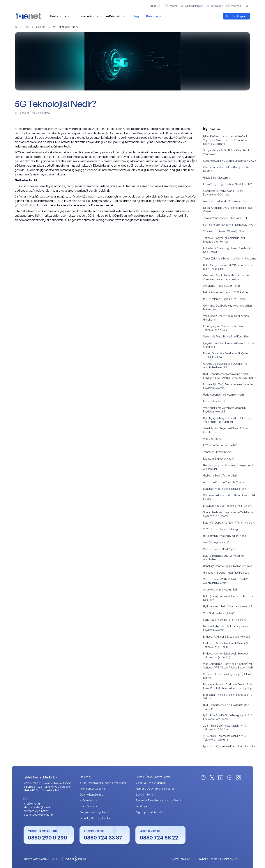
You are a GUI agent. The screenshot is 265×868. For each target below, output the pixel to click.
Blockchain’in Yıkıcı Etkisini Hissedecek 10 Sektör (228, 697)
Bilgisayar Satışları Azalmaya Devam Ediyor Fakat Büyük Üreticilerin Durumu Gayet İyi (229, 686)
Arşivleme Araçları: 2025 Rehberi (223, 286)
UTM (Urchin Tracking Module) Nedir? (225, 536)
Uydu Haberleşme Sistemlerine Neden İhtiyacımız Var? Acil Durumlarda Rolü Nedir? (229, 376)
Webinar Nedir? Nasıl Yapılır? (220, 549)
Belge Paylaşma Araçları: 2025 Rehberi (226, 292)
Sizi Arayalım (237, 16)
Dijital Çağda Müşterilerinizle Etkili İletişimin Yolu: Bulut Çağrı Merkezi (229, 420)
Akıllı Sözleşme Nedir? (216, 542)
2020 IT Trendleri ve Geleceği (221, 529)
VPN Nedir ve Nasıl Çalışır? (219, 613)
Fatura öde (214, 6)
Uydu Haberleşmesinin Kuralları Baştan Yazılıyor (226, 707)
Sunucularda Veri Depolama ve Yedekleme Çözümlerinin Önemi (228, 514)
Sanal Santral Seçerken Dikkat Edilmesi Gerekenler (226, 430)
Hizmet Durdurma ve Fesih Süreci (155, 789)
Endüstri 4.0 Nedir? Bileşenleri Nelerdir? (227, 637)
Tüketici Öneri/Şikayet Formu (153, 777)
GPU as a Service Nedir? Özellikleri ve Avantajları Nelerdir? (225, 365)
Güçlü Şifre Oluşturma (217, 178)
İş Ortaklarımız (88, 800)
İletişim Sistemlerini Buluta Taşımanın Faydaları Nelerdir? (226, 628)
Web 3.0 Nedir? (212, 439)
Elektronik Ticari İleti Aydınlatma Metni (158, 800)
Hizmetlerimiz (88, 16)
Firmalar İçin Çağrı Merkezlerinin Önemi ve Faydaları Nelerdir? (228, 386)
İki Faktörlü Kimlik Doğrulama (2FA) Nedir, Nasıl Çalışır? (227, 250)
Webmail (233, 6)
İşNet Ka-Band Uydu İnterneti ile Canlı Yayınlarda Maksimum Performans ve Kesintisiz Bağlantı (225, 140)
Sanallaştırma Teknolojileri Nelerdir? (225, 489)
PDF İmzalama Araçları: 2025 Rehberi (225, 299)
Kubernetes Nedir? (214, 401)
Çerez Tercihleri (181, 859)
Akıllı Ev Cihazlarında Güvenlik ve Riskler (227, 201)
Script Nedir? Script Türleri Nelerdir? (225, 620)
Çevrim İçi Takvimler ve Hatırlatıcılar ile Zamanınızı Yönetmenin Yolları (226, 277)
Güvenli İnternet (145, 795)
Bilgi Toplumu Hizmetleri (150, 812)
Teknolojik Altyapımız (92, 789)
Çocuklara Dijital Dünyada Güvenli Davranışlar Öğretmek (223, 193)
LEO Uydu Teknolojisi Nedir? (220, 445)
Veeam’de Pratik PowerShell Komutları (226, 336)
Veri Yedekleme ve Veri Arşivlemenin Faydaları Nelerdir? (224, 410)
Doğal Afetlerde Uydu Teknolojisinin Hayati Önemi (229, 210)
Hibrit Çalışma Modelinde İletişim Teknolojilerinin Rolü (223, 328)
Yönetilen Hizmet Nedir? (218, 452)
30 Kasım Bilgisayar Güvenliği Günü (224, 231)
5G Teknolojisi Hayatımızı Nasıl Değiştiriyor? (229, 225)
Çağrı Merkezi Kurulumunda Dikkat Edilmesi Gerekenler (229, 345)
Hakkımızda (60, 16)
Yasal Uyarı (142, 806)
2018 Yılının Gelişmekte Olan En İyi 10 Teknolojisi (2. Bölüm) (225, 727)
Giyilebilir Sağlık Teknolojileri (220, 475)
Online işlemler (192, 6)
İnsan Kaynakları (89, 806)
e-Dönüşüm (116, 16)
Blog (136, 16)
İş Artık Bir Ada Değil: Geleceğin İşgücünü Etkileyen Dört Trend (228, 717)
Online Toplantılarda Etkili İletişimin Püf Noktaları (226, 169)
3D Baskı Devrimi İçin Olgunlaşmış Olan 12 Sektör (228, 676)
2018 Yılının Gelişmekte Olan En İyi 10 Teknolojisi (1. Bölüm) (225, 738)
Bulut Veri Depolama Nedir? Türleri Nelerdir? (229, 523)
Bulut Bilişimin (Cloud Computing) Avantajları (223, 557)
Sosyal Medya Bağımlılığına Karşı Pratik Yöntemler (226, 152)
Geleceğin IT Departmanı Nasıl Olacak (226, 573)
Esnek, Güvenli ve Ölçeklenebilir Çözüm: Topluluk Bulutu (227, 355)
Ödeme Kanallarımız (91, 795)
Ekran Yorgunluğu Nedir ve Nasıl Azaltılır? (227, 184)
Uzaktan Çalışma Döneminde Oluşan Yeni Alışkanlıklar (228, 467)
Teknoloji (41, 27)
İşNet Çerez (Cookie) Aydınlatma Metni (103, 783)
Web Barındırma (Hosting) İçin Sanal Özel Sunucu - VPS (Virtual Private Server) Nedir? (229, 666)
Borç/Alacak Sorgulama (94, 812)
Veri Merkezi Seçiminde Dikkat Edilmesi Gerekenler (226, 318)
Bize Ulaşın (154, 16)
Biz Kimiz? (85, 777)
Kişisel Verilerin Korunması (151, 783)
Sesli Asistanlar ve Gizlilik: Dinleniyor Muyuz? (230, 161)
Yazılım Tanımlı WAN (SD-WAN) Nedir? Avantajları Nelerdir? (225, 581)
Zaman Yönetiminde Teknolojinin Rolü (226, 218)
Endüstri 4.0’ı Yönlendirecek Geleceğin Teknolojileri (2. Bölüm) (226, 655)
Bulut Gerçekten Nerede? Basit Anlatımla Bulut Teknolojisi (228, 267)
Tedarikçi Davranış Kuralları (95, 818)
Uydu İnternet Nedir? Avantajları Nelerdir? (228, 606)
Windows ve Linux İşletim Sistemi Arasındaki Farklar (230, 497)
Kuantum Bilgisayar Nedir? (219, 459)
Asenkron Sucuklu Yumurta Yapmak (225, 482)
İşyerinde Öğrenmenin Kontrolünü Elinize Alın (230, 746)
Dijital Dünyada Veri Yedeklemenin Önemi (228, 506)
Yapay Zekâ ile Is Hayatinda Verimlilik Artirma (230, 258)
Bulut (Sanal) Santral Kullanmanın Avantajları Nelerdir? (229, 598)
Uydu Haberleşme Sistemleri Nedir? (224, 395)
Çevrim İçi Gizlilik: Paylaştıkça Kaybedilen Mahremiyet (227, 307)
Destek (171, 6)
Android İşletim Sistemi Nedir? (221, 589)
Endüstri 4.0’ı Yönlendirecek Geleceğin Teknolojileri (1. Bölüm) (226, 645)
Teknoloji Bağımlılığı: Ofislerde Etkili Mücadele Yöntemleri (224, 240)
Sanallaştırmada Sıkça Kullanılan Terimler (227, 566)
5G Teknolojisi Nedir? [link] (66, 27)
